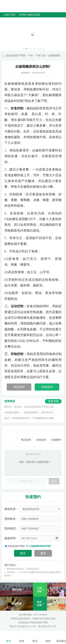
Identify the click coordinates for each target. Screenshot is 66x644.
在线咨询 (47, 387)
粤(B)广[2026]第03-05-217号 (23, 626)
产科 (30, 56)
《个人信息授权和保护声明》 (38, 546)
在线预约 (56, 435)
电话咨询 (19, 387)
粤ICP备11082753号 (47, 626)
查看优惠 (53, 401)
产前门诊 (40, 56)
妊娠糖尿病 (54, 56)
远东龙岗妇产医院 (15, 56)
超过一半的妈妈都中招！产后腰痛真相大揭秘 (29, 418)
